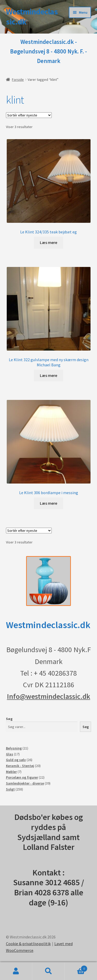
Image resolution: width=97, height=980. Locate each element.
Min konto (16, 971)
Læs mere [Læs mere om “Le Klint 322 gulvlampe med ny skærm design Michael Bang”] (48, 375)
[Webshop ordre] (29, 115)
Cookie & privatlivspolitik (28, 944)
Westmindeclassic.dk (32, 17)
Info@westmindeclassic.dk (49, 696)
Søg (9, 719)
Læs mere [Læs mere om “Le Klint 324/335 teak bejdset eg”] (48, 242)
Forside (18, 80)
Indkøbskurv (76, 967)
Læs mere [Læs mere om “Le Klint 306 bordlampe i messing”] (48, 503)
